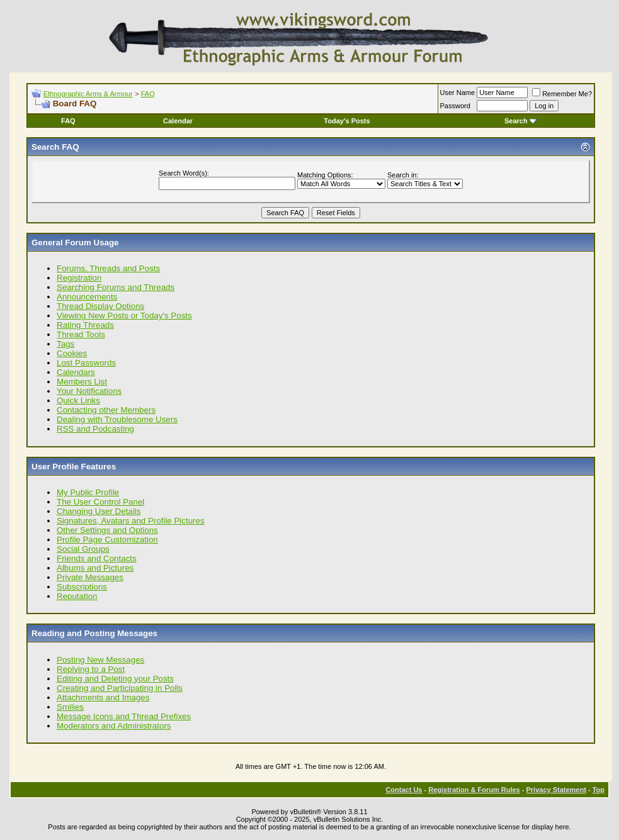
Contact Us (404, 790)
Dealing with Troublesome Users (117, 419)
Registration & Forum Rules (474, 790)
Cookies (72, 353)
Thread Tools (81, 334)
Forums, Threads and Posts (108, 268)
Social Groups (83, 549)
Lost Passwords (86, 363)
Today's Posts (347, 121)
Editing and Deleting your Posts (115, 679)
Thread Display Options (100, 306)
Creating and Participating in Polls (120, 688)
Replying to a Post (91, 669)
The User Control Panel (100, 502)
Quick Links (78, 400)
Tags (65, 344)
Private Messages (90, 577)
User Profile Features (74, 467)
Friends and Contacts (97, 558)
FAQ (148, 94)
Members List (82, 382)
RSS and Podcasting (95, 429)
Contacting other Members (106, 410)
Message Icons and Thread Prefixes (124, 716)
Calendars (76, 372)
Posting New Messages (100, 660)
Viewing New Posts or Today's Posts (124, 316)
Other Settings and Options (107, 530)
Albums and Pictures (95, 568)
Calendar (178, 121)
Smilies (70, 707)
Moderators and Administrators (114, 726)
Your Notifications (89, 391)
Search (520, 121)
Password (455, 106)
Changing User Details (99, 511)
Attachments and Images (103, 697)
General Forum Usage (75, 243)
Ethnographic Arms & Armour (88, 94)
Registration (79, 278)
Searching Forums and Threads (116, 287)
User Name (458, 92)
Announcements (87, 297)
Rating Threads (85, 325)
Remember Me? (562, 94)
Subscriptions (82, 587)
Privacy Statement (556, 790)
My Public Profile (88, 492)
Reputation (77, 596)
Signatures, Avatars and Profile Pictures (131, 521)
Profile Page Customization (107, 540)
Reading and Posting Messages (94, 633)
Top (599, 790)
